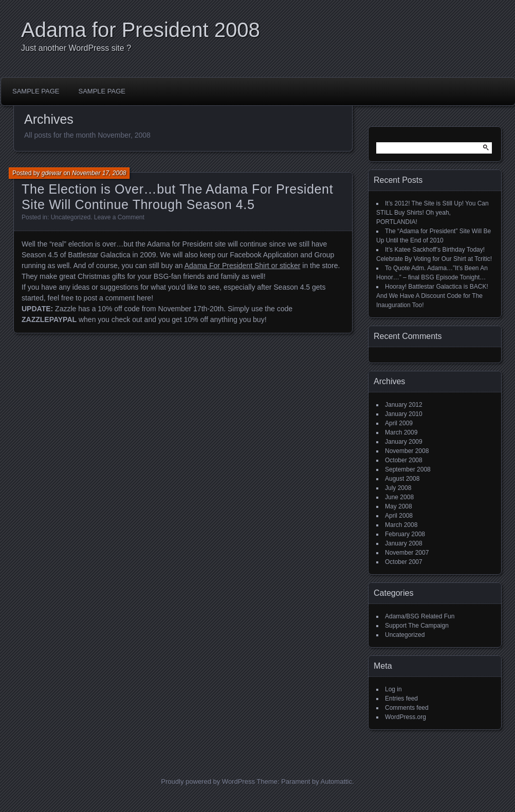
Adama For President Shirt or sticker (243, 266)
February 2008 (405, 534)
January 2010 (404, 414)
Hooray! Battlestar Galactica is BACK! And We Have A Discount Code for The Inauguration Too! (432, 296)
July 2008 (398, 488)
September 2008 (408, 469)
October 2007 (404, 562)
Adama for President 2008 (141, 30)
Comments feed (407, 708)
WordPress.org (406, 717)
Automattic (336, 781)
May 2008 (399, 506)
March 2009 (401, 432)
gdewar (52, 173)
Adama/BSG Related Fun (420, 616)
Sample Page (36, 91)
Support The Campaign (417, 626)
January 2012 (404, 405)
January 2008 (404, 543)
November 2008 (407, 451)
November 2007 (407, 553)
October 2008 (404, 460)
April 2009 (399, 423)
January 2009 (404, 442)
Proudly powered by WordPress (208, 781)
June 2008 (399, 497)
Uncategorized (71, 217)
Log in (393, 689)
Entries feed (401, 698)
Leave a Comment (119, 217)
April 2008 (399, 516)
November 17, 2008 (99, 173)
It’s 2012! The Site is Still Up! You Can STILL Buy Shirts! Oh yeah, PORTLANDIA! (433, 213)
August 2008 (402, 479)
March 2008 (401, 525)
